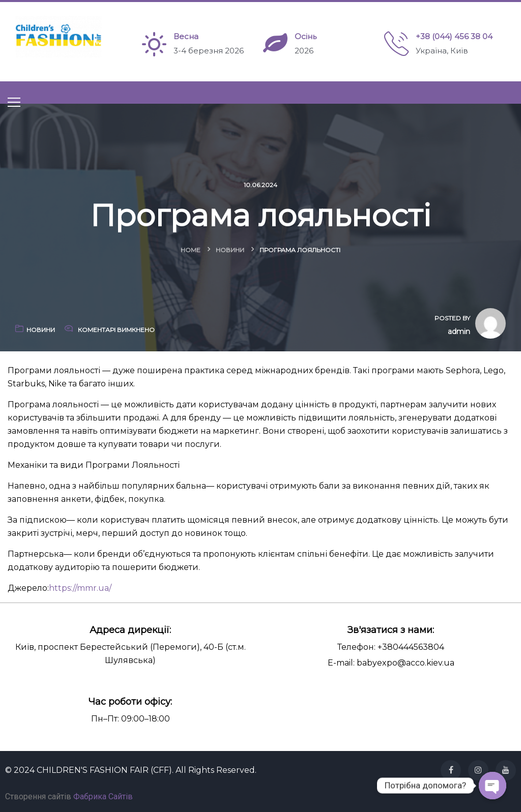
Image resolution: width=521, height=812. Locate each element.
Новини (230, 250)
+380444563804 (411, 647)
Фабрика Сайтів (103, 796)
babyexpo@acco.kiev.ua (406, 663)
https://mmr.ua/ (80, 588)
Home (191, 250)
